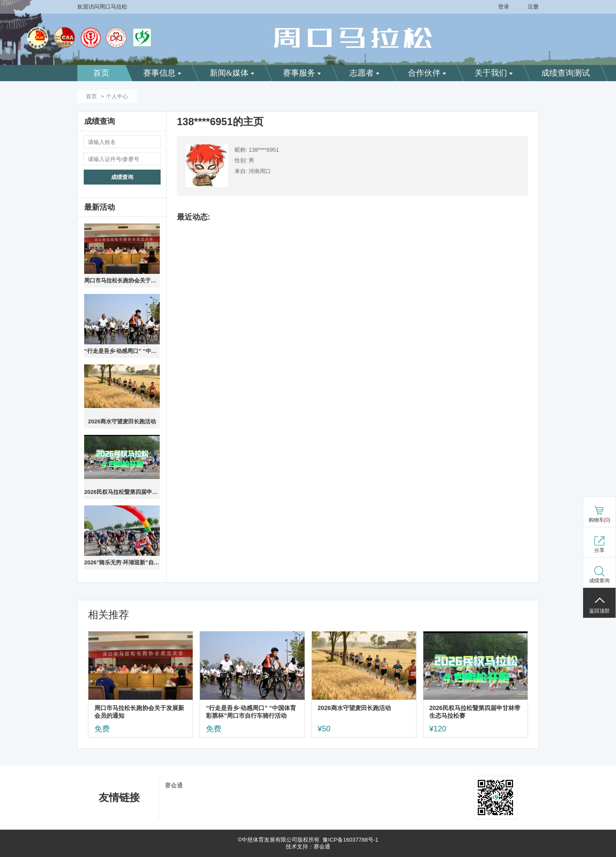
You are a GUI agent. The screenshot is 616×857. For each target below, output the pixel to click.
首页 (101, 73)
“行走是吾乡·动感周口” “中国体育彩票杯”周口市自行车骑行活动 (122, 351)
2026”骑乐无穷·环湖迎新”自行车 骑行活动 (122, 562)
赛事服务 (302, 73)
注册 (533, 7)
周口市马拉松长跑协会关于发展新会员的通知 (122, 280)
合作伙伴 (427, 73)
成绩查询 (122, 177)
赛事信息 (162, 73)
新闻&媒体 (232, 73)
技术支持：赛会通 (308, 847)
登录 (504, 7)
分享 (599, 550)
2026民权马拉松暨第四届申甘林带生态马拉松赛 (122, 492)
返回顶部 (599, 611)
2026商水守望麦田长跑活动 (122, 421)
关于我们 (494, 73)
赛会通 (174, 785)
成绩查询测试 (566, 73)
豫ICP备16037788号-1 (350, 840)
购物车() (600, 520)
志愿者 (364, 73)
